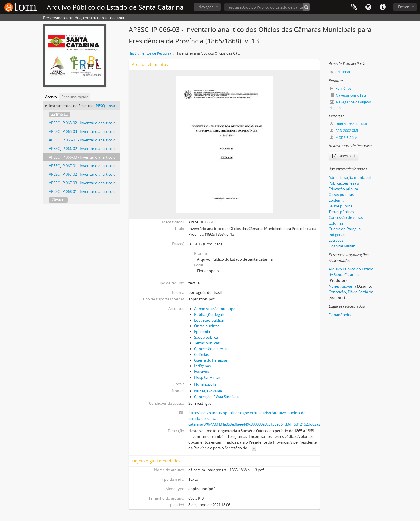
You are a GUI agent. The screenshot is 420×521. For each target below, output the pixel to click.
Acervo (51, 97)
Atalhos (383, 7)
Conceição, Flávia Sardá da (216, 397)
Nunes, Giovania (208, 391)
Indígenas (202, 366)
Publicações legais (209, 314)
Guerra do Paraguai (211, 360)
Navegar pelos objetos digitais (351, 105)
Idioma (368, 7)
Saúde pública (206, 337)
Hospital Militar (207, 377)
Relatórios (341, 88)
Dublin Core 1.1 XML (349, 124)
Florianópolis (205, 384)
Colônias (201, 354)
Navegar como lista (348, 95)
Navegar (206, 7)
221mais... (59, 114)
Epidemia (202, 332)
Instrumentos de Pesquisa (151, 53)
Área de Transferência (354, 7)
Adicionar (343, 72)
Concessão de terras (211, 349)
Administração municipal (215, 309)
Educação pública (209, 320)
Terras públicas (207, 343)
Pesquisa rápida (75, 97)
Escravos (202, 372)
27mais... (58, 200)
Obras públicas (207, 326)
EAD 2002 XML (344, 131)
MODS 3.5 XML (344, 138)
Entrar (403, 7)
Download (343, 156)
